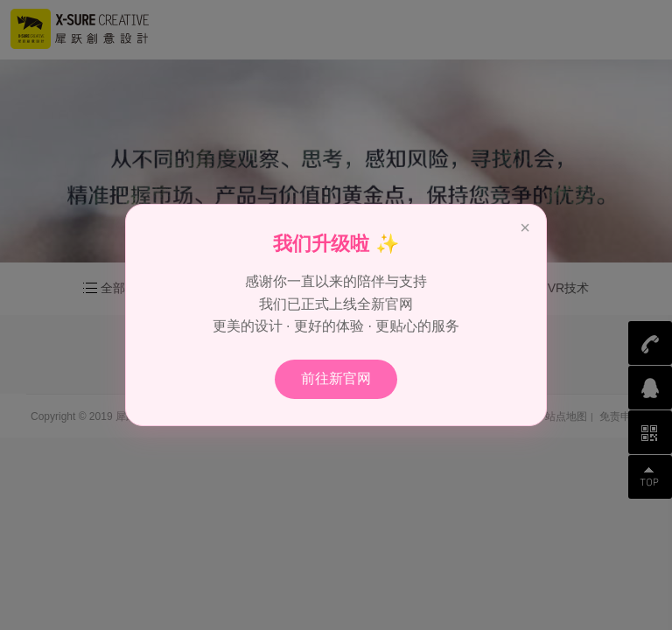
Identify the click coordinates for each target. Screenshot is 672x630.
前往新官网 (336, 378)
